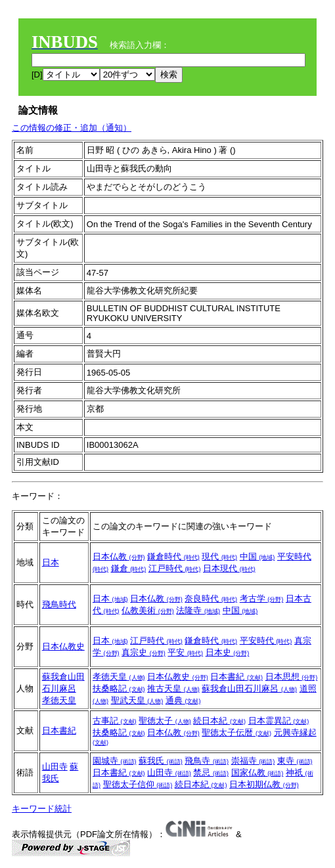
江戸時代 (175, 568)
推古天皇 (173, 688)
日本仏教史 (63, 646)
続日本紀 (219, 721)
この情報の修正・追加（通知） (72, 128)
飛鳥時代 (59, 604)
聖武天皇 (137, 700)
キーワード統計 (42, 809)
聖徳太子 (165, 721)
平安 (185, 652)
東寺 (295, 761)
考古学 (262, 598)
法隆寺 (198, 610)
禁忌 (211, 772)
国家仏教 (257, 772)
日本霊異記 (279, 721)
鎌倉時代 (173, 556)
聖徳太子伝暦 (236, 732)
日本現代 (229, 568)
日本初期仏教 (264, 784)
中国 (257, 556)
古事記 (115, 721)
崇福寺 (253, 761)
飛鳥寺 (207, 761)
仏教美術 (148, 610)
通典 (183, 700)
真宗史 (144, 652)
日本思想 (292, 677)
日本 (51, 562)
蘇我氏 (161, 761)
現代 (219, 556)
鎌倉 (129, 568)
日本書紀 (236, 677)
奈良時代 (211, 598)
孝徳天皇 (59, 700)
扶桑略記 (119, 688)
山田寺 (55, 767)
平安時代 (266, 640)
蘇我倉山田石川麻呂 (249, 688)
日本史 (228, 652)
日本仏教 (119, 556)
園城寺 (115, 761)
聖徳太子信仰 (138, 784)
